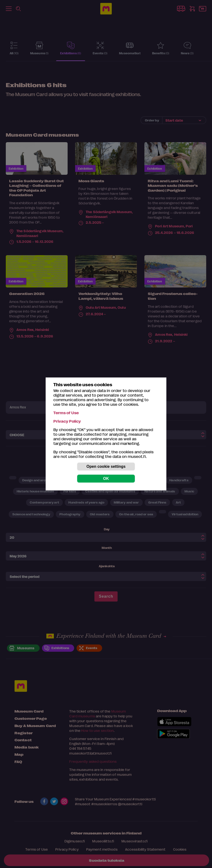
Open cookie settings (106, 466)
